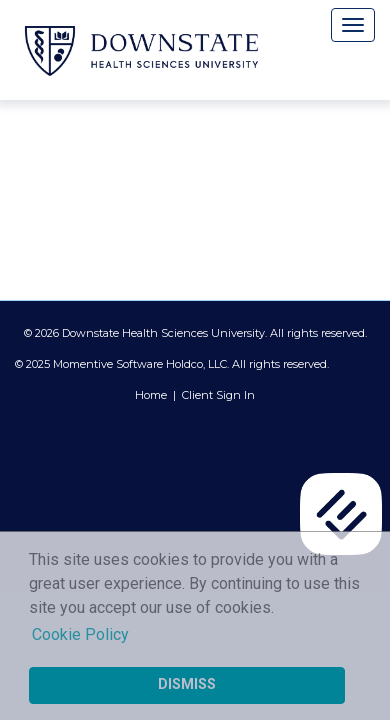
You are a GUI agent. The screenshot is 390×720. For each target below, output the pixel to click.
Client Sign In (218, 395)
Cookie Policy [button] (80, 634)
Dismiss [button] (187, 684)
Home (151, 395)
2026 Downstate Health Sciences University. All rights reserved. (201, 333)
